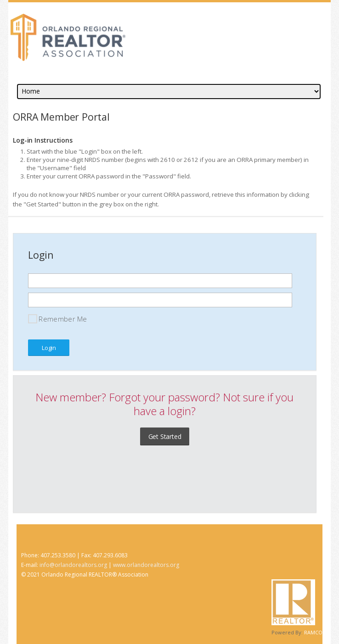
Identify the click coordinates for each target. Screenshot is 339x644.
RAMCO (313, 632)
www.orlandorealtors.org (146, 565)
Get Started (165, 436)
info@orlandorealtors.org (73, 565)
